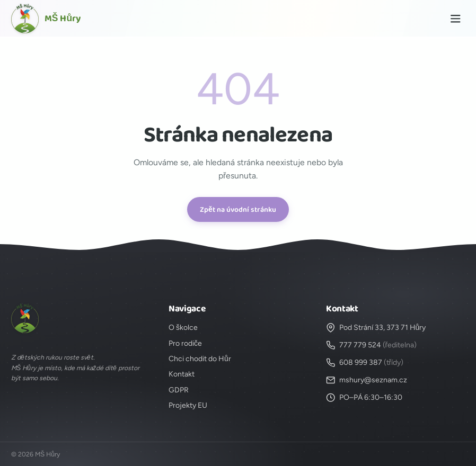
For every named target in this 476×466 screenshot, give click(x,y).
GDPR (179, 390)
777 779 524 (360, 345)
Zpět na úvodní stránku (238, 210)
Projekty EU (188, 405)
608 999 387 (361, 362)
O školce (183, 328)
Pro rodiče (185, 343)
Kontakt (182, 374)
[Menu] (456, 19)
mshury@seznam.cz (373, 380)
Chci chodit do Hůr (200, 359)
